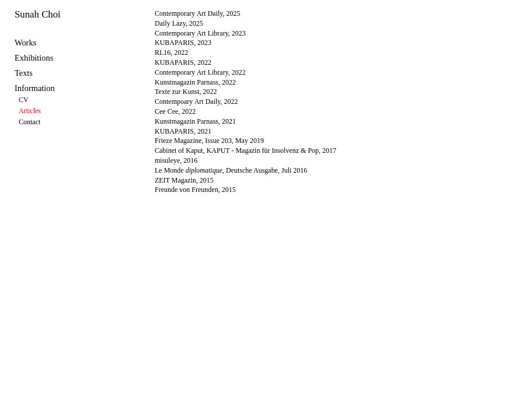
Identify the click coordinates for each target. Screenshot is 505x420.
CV (24, 100)
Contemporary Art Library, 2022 (200, 72)
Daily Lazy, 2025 (179, 23)
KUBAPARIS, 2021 (183, 131)
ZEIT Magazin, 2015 (184, 180)
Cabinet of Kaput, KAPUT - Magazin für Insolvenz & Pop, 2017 (245, 150)
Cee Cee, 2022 (175, 111)
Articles (30, 111)
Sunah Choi (38, 14)
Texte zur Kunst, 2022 (186, 92)
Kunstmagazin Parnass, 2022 (195, 82)
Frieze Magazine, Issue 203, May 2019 (209, 141)
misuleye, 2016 (176, 160)
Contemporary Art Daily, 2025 (198, 13)
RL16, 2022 (171, 52)
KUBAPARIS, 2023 (183, 43)
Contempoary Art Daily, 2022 (196, 101)
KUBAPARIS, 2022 (183, 62)
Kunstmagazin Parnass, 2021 (195, 121)
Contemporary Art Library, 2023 (200, 33)
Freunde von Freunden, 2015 (195, 190)
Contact (29, 122)
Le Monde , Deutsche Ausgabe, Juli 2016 (231, 170)
